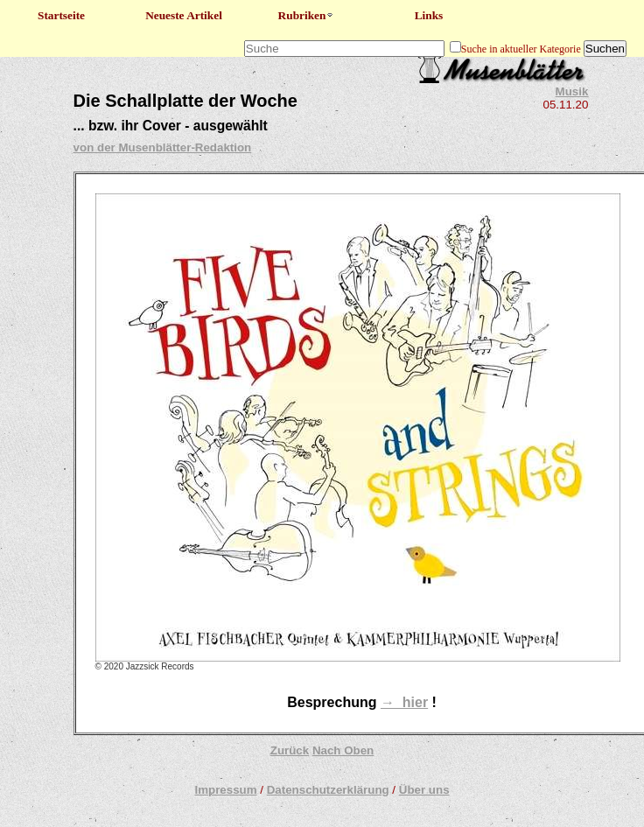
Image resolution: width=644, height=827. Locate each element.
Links (429, 15)
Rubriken (307, 15)
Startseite (61, 15)
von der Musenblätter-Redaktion (163, 147)
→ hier (404, 702)
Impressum (225, 790)
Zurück (290, 750)
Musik (572, 91)
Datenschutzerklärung (328, 790)
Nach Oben (343, 750)
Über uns (424, 790)
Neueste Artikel (184, 15)
